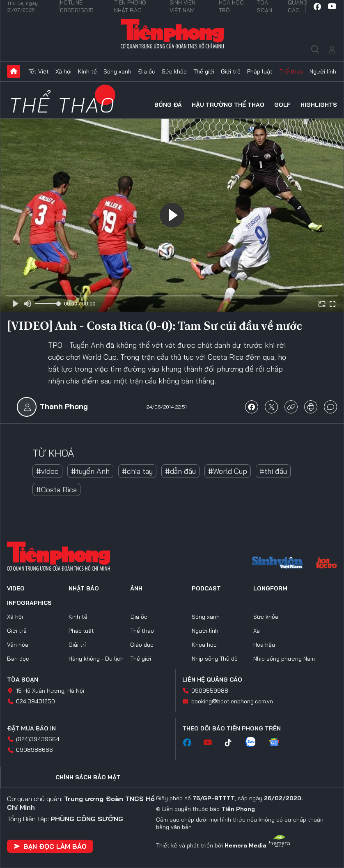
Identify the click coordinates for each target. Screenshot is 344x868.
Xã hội (63, 71)
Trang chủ (14, 71)
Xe (257, 631)
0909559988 (210, 691)
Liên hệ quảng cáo (212, 680)
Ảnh (136, 588)
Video (16, 588)
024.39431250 (36, 701)
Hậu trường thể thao (228, 105)
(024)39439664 (38, 739)
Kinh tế (87, 71)
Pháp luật (260, 71)
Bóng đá (168, 105)
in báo (311, 407)
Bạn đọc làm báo (50, 846)
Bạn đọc (18, 659)
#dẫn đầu (180, 471)
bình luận (330, 407)
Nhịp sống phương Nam (284, 659)
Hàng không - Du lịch (96, 659)
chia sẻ (252, 407)
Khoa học (204, 645)
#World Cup (228, 471)
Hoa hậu (264, 645)
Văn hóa (18, 645)
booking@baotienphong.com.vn (232, 701)
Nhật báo (84, 588)
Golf (282, 105)
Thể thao (291, 71)
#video (47, 471)
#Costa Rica (56, 490)
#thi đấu (273, 471)
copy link (291, 407)
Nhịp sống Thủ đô (215, 659)
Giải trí (77, 645)
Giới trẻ (231, 71)
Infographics (29, 603)
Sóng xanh (117, 71)
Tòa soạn (23, 680)
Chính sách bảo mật (88, 777)
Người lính (323, 71)
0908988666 (34, 750)
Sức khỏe (174, 71)
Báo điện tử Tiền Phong (172, 34)
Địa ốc (147, 71)
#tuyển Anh (90, 471)
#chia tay (137, 471)
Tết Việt (39, 71)
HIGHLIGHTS (319, 105)
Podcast (206, 588)
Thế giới (204, 71)
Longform (270, 588)
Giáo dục (142, 645)
